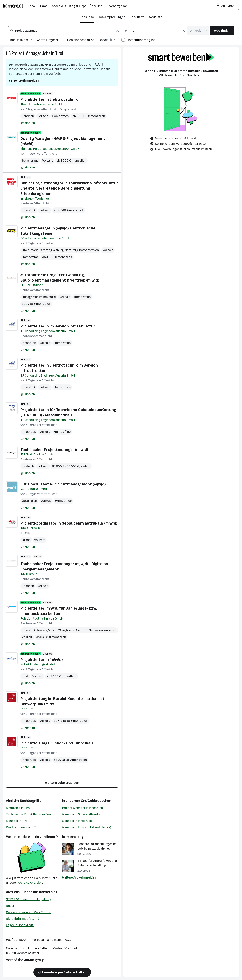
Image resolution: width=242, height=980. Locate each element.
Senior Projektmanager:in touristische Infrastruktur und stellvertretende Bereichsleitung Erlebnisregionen (69, 188)
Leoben (42, 630)
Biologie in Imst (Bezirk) (23, 919)
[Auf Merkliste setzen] (28, 123)
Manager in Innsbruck (77, 821)
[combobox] (65, 31)
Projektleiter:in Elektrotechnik (49, 99)
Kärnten (44, 250)
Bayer (10, 906)
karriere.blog (73, 837)
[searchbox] (65, 31)
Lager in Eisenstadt (20, 925)
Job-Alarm (137, 17)
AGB (68, 940)
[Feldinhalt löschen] (118, 31)
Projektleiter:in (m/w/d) (41, 660)
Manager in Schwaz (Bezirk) (81, 814)
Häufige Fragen (17, 940)
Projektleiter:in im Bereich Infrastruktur (58, 326)
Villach (53, 630)
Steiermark (30, 250)
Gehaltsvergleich (30, 883)
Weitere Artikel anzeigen (79, 877)
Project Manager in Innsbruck (83, 808)
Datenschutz (15, 948)
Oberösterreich (88, 250)
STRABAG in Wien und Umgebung (29, 899)
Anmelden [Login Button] (226, 6)
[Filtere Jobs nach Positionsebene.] (83, 41)
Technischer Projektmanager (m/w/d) (54, 450)
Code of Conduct (65, 948)
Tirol (59, 54)
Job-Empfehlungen (112, 17)
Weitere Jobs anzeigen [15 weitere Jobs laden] (62, 783)
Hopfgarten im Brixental (39, 297)
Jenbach (28, 466)
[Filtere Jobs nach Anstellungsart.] (52, 41)
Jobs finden (222, 31)
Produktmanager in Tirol (23, 827)
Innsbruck (29, 210)
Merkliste (156, 17)
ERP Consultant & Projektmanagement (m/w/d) (63, 484)
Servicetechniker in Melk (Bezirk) (29, 912)
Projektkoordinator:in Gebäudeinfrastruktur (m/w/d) (69, 523)
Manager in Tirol (17, 821)
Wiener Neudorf (77, 630)
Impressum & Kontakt (46, 940)
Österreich (29, 501)
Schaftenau (30, 161)
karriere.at (48, 892)
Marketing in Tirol (18, 808)
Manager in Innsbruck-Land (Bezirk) (87, 827)
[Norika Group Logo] (25, 961)
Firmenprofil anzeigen (24, 81)
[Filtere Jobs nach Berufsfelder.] (24, 41)
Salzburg (57, 250)
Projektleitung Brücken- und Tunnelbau (57, 743)
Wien (62, 630)
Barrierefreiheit (39, 948)
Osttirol (70, 250)
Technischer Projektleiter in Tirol (29, 814)
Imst (25, 676)
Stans (26, 540)
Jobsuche (87, 17)
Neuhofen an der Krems (105, 630)
